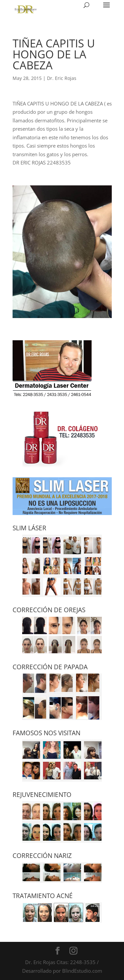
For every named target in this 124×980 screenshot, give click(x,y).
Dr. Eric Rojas (62, 78)
